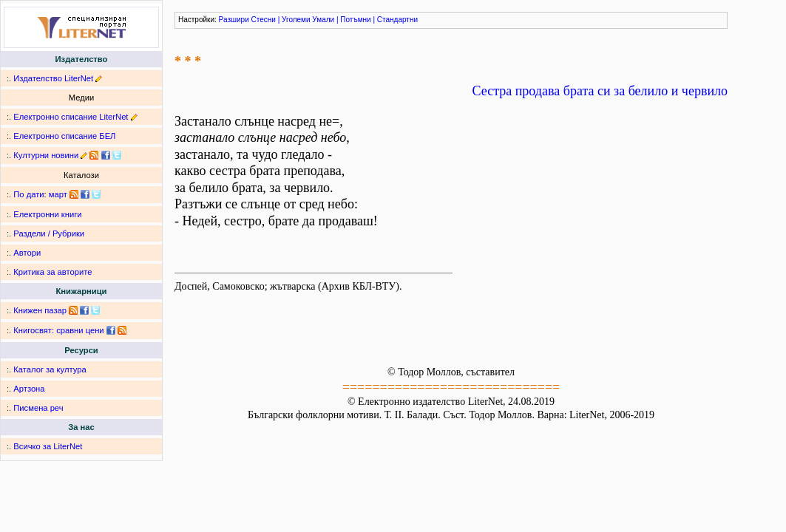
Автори (27, 253)
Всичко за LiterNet (48, 446)
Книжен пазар (40, 310)
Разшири (234, 20)
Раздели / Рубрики (49, 233)
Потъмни (355, 20)
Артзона (29, 389)
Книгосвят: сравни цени (58, 330)
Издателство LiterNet (53, 78)
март (58, 194)
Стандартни (397, 20)
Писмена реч (38, 408)
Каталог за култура (50, 369)
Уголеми (296, 20)
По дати (28, 194)
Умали (323, 20)
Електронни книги (47, 214)
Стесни (264, 20)
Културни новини (46, 155)
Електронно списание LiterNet (71, 117)
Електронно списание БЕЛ (64, 136)
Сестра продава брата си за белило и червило (600, 91)
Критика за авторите (52, 272)
